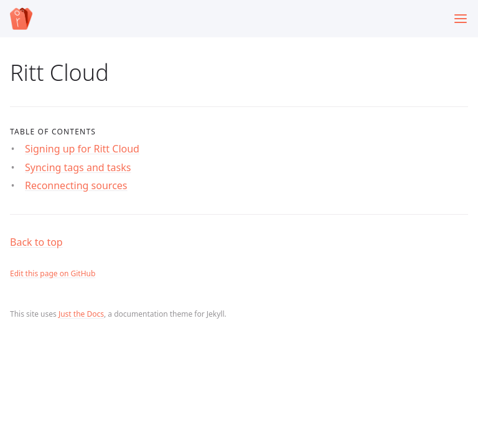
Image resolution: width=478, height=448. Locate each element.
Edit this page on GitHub (53, 273)
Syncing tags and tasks (78, 167)
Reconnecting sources (76, 185)
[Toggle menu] (461, 19)
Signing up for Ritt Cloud (82, 149)
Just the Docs (81, 314)
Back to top (36, 242)
